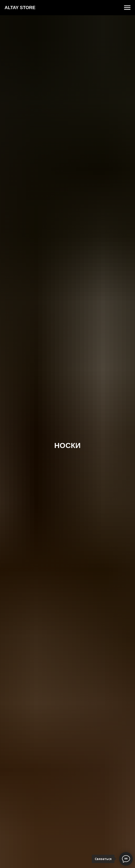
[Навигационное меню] (127, 8)
